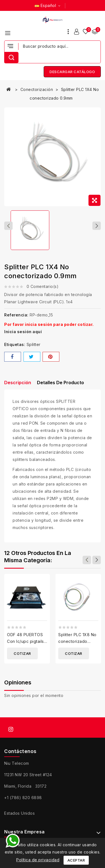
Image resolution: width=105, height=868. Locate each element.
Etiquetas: (15, 344)
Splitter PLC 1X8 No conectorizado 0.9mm (77, 641)
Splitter (34, 344)
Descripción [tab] (18, 383)
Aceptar (76, 860)
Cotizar (22, 653)
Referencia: (16, 315)
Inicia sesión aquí (23, 332)
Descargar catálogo (72, 72)
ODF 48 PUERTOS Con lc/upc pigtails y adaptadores (25, 641)
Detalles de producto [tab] (60, 383)
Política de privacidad (38, 860)
